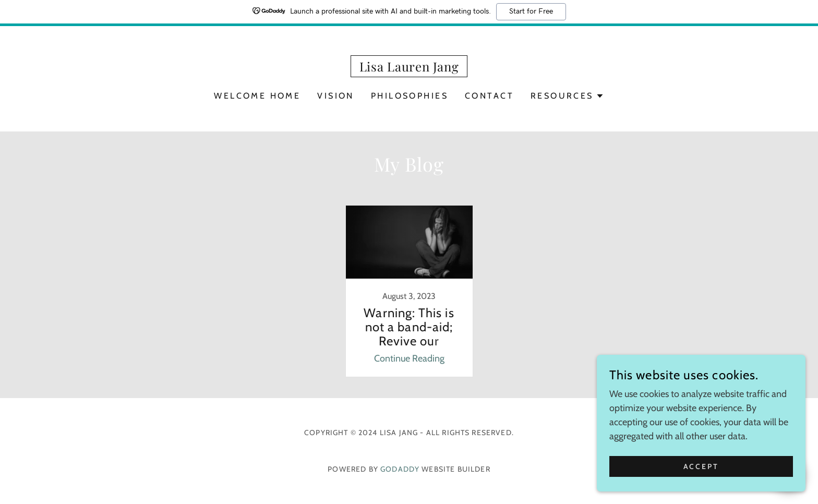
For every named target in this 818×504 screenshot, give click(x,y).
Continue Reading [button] (409, 358)
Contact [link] (489, 96)
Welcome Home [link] (257, 96)
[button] (567, 96)
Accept (701, 474)
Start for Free (531, 11)
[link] (409, 68)
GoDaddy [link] (400, 469)
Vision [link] (336, 96)
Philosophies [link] (410, 96)
